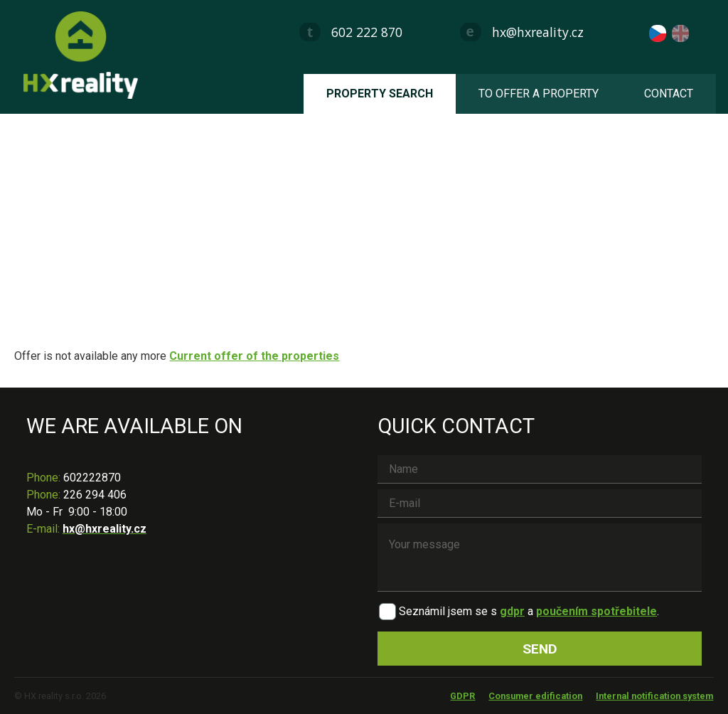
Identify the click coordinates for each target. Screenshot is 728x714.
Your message (540, 558)
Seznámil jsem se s (448, 611)
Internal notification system (654, 696)
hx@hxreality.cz (538, 32)
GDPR (462, 696)
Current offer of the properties (254, 356)
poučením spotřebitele (596, 611)
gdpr (512, 611)
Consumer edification (535, 696)
